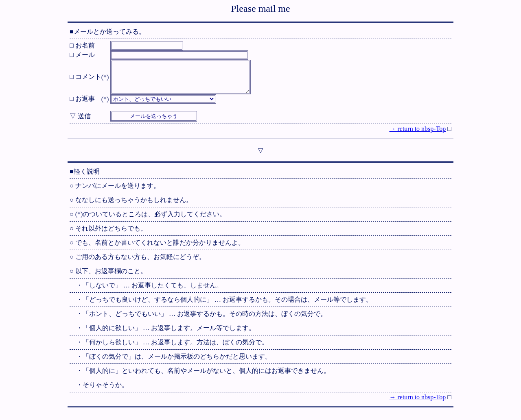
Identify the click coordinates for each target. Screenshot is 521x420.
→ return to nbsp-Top (417, 135)
